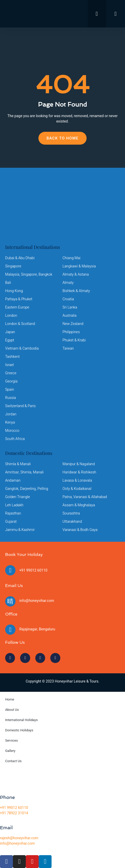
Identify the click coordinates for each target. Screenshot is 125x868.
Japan (10, 332)
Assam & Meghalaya (79, 505)
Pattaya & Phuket (19, 299)
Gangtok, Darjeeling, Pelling (27, 489)
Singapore (13, 266)
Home (10, 699)
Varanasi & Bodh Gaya (80, 530)
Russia (11, 398)
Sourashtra (71, 513)
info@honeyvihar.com (37, 601)
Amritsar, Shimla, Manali (24, 472)
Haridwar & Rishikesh (80, 472)
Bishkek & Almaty (76, 291)
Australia (70, 316)
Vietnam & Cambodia (22, 348)
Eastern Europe (17, 307)
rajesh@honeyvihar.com (19, 838)
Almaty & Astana (76, 274)
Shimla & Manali (18, 464)
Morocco (12, 431)
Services (11, 740)
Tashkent (12, 357)
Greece (11, 373)
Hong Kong (14, 291)
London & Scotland (20, 324)
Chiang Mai (72, 258)
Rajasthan (13, 513)
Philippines (71, 332)
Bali (8, 283)
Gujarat (11, 522)
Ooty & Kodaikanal (77, 489)
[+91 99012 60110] (10, 570)
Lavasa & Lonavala (77, 480)
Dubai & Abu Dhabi (20, 258)
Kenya (10, 422)
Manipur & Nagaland (79, 464)
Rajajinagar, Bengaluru (37, 629)
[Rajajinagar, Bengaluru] (10, 630)
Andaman (13, 480)
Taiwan (68, 348)
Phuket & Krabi (74, 340)
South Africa (15, 439)
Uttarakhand (72, 522)
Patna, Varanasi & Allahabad (85, 497)
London (11, 316)
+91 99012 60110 (33, 570)
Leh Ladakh (14, 505)
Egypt (10, 340)
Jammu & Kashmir (20, 530)
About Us (12, 710)
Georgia (11, 381)
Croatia (68, 299)
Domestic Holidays (19, 730)
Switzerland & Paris (20, 406)
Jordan (11, 414)
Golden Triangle (18, 497)
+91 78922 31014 (14, 813)
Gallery (10, 751)
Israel (9, 365)
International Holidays (21, 720)
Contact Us (13, 761)
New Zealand (73, 324)
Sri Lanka (70, 307)
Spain (10, 390)
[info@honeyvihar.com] (10, 601)
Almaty (68, 283)
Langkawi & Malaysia (79, 266)
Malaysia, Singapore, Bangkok (29, 274)
